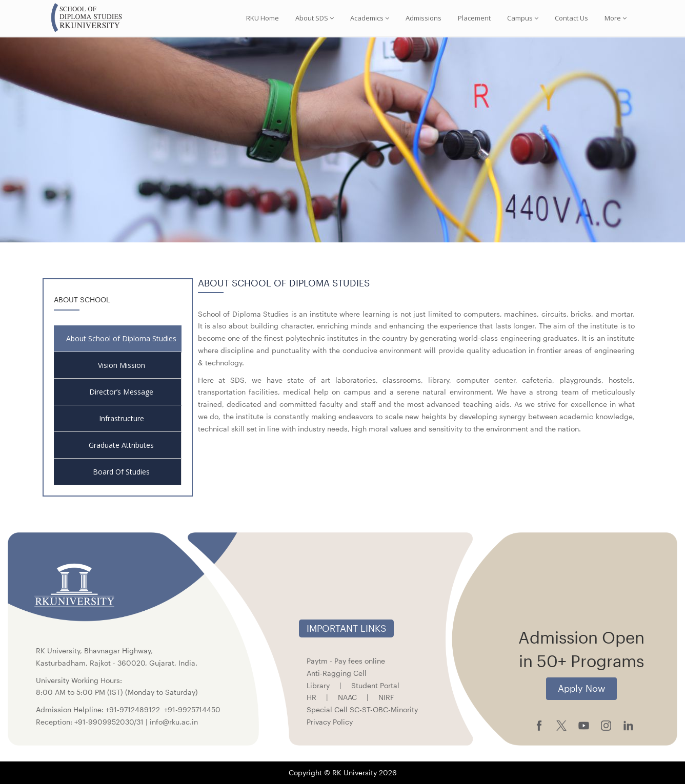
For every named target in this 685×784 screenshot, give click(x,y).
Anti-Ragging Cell (337, 673)
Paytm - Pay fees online (346, 661)
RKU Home (263, 18)
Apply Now (581, 688)
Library (318, 685)
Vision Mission (122, 365)
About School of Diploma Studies (121, 338)
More (616, 18)
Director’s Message (121, 392)
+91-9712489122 (133, 709)
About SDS (315, 18)
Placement (474, 18)
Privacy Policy (330, 722)
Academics (370, 18)
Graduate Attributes (121, 445)
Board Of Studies (121, 472)
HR (311, 697)
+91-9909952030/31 (110, 722)
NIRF (386, 697)
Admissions (424, 18)
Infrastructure (122, 418)
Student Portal (375, 685)
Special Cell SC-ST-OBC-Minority (362, 709)
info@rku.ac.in (174, 722)
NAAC (347, 697)
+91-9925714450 (192, 709)
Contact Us (571, 18)
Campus (523, 18)
